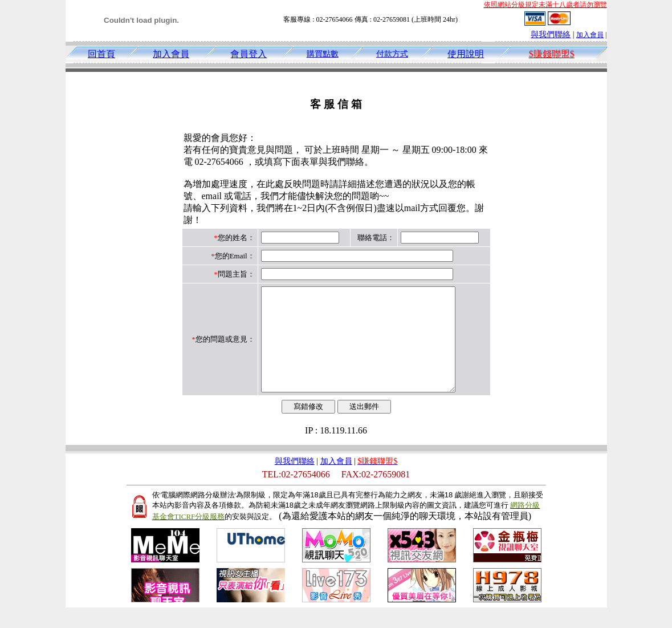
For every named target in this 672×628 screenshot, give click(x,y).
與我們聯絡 (551, 35)
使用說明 (466, 54)
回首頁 (101, 54)
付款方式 (392, 54)
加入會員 (590, 35)
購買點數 (323, 54)
